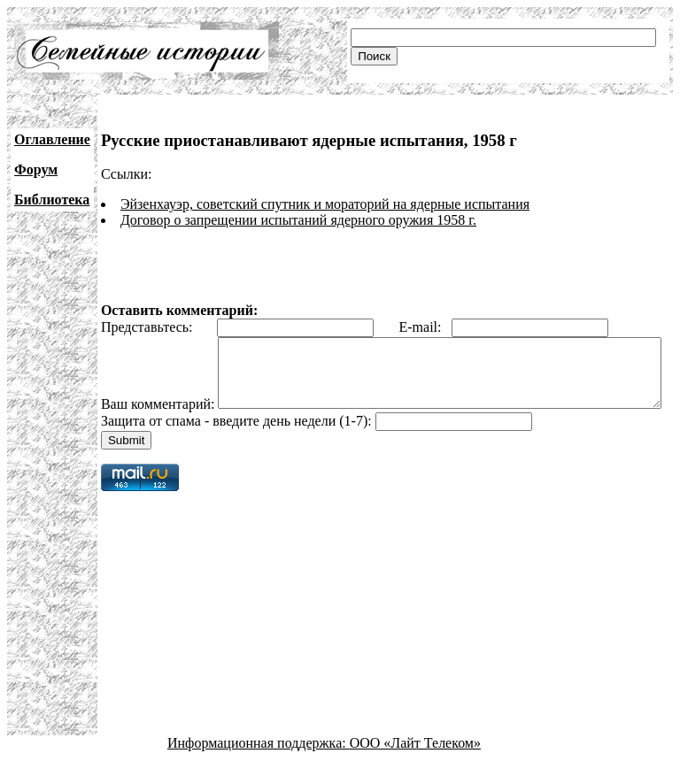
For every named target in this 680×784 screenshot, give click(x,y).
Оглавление (52, 139)
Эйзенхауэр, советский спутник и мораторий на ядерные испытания (325, 204)
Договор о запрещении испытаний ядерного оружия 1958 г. (298, 220)
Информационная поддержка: (259, 769)
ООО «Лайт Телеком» (415, 769)
